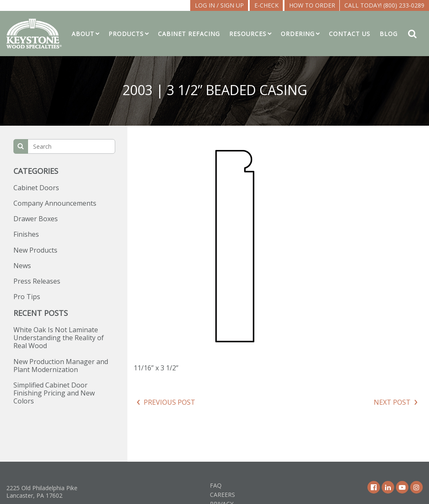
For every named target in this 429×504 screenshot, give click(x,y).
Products (126, 34)
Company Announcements (55, 203)
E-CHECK (266, 5)
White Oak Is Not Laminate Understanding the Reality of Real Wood (59, 338)
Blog (389, 34)
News (22, 266)
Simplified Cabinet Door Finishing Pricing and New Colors (54, 393)
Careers (222, 495)
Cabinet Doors (36, 188)
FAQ (216, 485)
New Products (35, 250)
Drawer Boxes (36, 219)
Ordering (298, 34)
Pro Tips (27, 297)
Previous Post (169, 402)
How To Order (312, 5)
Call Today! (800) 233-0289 (384, 5)
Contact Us (350, 34)
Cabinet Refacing (189, 34)
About (83, 34)
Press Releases (37, 281)
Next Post (392, 402)
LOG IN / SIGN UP (219, 5)
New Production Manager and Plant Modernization (61, 366)
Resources (248, 34)
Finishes (26, 234)
